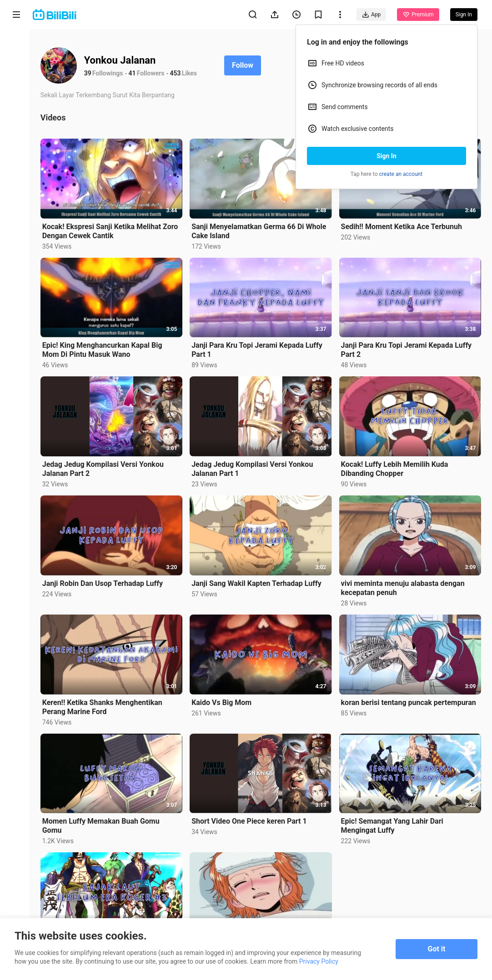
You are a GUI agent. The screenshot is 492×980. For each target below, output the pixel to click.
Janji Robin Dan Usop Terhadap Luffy (106, 581)
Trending (17, 157)
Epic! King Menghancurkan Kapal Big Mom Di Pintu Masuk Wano (105, 349)
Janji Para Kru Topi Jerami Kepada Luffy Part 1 (259, 349)
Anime (16, 81)
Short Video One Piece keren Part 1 (251, 817)
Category (16, 192)
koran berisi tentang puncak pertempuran (409, 699)
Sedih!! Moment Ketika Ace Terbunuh (402, 226)
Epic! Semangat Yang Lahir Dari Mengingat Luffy (393, 822)
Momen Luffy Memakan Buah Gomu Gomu (104, 822)
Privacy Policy (319, 961)
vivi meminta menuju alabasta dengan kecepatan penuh (404, 586)
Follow (246, 65)
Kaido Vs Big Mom (224, 699)
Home (16, 46)
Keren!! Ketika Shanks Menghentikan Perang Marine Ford (105, 704)
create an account (401, 174)
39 (91, 73)
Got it (437, 949)
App (371, 15)
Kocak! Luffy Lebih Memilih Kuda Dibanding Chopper (396, 467)
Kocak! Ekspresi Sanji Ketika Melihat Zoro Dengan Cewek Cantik (113, 230)
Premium (418, 15)
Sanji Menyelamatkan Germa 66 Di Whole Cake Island (261, 230)
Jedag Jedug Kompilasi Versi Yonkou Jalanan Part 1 (254, 467)
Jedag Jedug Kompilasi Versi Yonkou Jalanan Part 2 (106, 467)
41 (136, 73)
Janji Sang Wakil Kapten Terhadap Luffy (259, 581)
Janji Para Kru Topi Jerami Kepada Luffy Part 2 (407, 349)
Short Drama (16, 119)
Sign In (387, 156)
